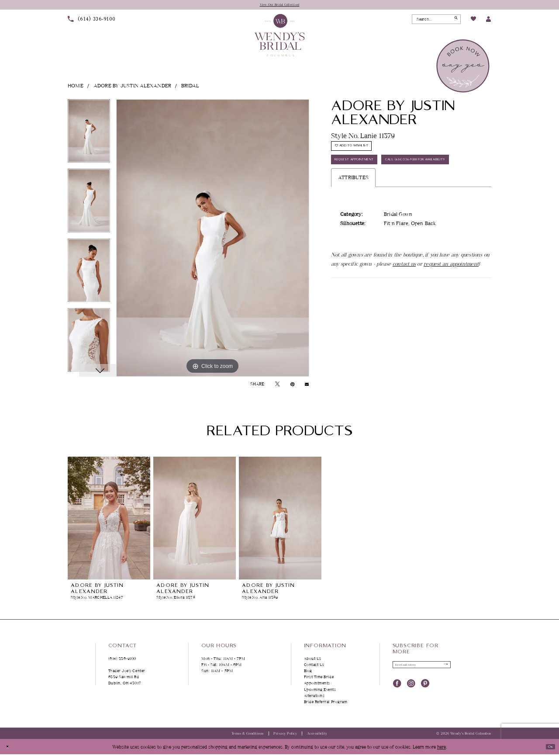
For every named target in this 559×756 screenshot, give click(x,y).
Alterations (314, 697)
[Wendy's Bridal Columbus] (280, 36)
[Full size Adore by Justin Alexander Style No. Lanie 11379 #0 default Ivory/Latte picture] (213, 240)
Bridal (190, 87)
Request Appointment (365, 174)
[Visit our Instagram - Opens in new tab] (411, 688)
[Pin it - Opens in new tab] (292, 386)
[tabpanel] (89, 136)
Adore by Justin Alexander (133, 87)
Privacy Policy (285, 735)
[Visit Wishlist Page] (473, 21)
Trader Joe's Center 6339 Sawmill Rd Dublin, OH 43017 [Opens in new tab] (127, 679)
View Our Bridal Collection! (280, 5)
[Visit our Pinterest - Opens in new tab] (425, 688)
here (442, 748)
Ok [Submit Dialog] (547, 748)
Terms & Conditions (248, 735)
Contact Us (314, 666)
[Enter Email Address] (422, 669)
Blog (308, 673)
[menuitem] (92, 21)
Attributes (353, 217)
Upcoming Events (320, 691)
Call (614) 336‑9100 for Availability (381, 196)
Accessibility (317, 735)
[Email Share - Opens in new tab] (307, 386)
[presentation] (109, 520)
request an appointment (451, 303)
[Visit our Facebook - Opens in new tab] (397, 688)
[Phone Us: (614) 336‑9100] (92, 21)
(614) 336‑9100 (122, 660)
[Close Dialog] (9, 749)
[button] (488, 21)
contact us (404, 303)
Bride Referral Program (326, 703)
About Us (313, 660)
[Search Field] (436, 21)
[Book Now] (464, 68)
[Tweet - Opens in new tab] (277, 386)
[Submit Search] (454, 21)
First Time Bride (319, 679)
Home (76, 87)
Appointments (317, 685)
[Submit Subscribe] (443, 669)
